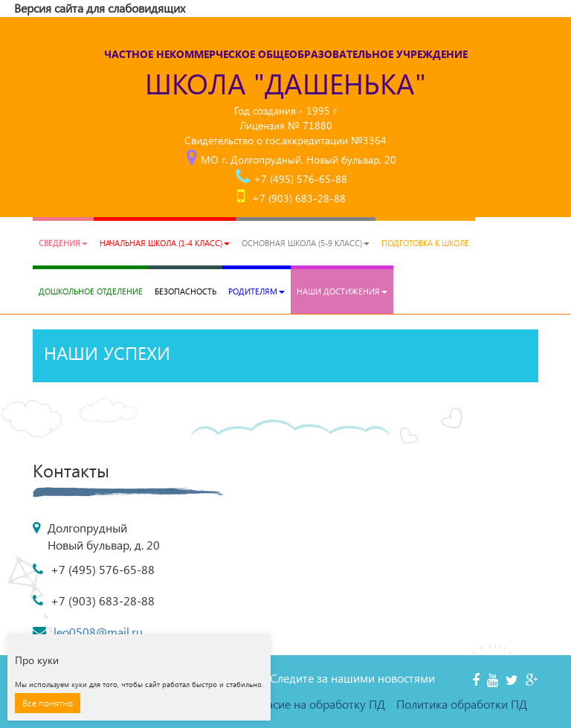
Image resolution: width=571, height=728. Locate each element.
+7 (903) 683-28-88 (299, 198)
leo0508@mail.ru (98, 632)
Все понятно (48, 703)
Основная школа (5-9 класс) (306, 243)
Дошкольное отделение (91, 291)
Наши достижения (342, 291)
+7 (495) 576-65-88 (300, 179)
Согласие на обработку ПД (314, 704)
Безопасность (186, 291)
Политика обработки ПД (462, 704)
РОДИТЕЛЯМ (257, 291)
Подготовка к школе (425, 243)
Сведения (63, 243)
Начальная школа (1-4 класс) (165, 243)
